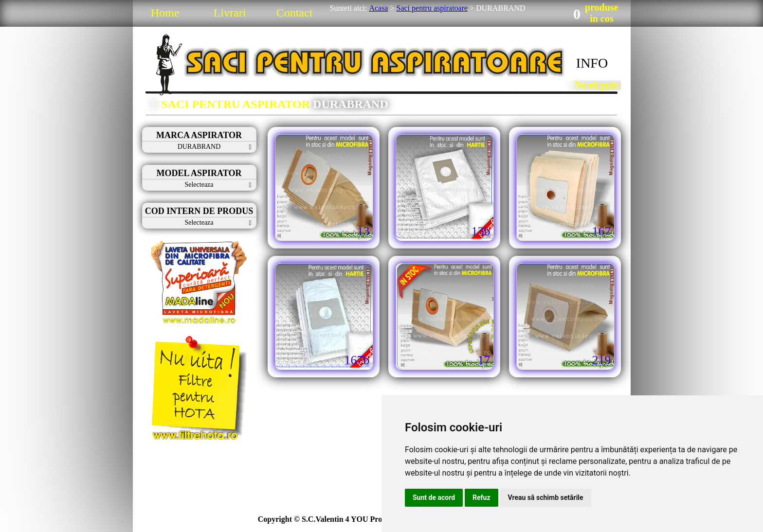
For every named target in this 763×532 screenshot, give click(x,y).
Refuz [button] (481, 497)
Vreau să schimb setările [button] (546, 497)
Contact (295, 13)
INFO (592, 63)
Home (165, 13)
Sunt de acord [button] (434, 497)
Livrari (230, 13)
